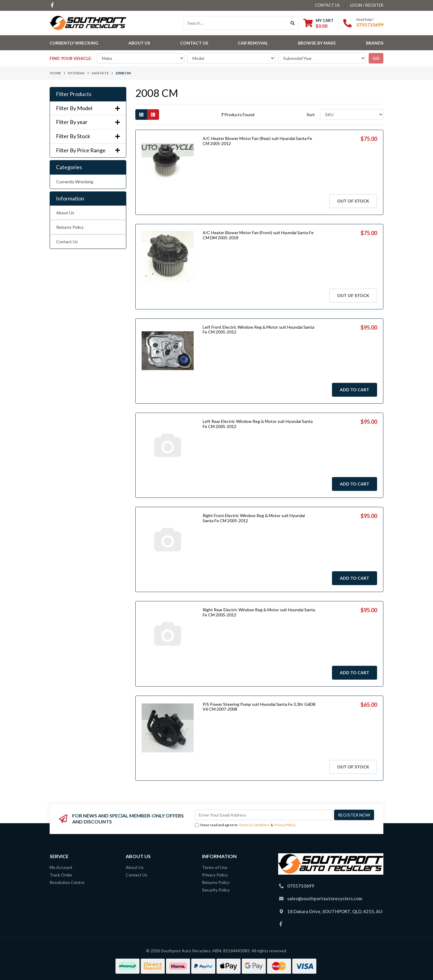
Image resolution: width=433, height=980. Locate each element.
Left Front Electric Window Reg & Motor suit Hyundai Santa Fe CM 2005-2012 (258, 330)
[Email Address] (264, 815)
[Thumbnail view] (141, 115)
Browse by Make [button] (317, 43)
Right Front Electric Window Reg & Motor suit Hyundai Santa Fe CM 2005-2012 (254, 518)
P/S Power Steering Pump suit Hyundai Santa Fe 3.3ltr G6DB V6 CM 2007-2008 (259, 707)
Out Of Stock (353, 201)
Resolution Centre (67, 882)
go (376, 58)
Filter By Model (88, 108)
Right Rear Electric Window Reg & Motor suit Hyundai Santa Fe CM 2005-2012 (259, 612)
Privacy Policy (285, 825)
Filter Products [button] (74, 94)
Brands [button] (375, 43)
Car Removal (253, 43)
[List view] (153, 115)
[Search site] (293, 23)
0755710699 (370, 25)
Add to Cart (355, 390)
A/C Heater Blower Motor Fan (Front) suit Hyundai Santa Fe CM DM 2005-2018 (258, 235)
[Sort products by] (352, 115)
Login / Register (367, 5)
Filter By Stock (88, 136)
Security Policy (216, 890)
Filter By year (88, 122)
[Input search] (235, 23)
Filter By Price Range (88, 150)
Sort (311, 115)
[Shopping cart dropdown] (318, 23)
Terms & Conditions (254, 825)
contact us (327, 5)
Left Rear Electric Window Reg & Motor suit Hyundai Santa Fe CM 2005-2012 (258, 424)
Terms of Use (215, 867)
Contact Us (194, 43)
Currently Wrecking (75, 182)
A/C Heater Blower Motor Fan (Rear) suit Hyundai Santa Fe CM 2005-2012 (257, 141)
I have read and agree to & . (245, 825)
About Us (139, 43)
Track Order (61, 875)
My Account (61, 867)
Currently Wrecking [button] (74, 43)
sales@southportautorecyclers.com (325, 898)
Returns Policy (70, 227)
